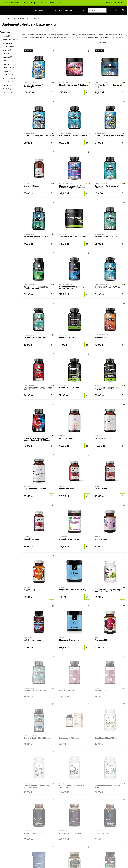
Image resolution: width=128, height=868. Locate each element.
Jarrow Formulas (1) (10, 68)
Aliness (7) (7, 36)
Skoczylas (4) (8, 89)
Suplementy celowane (18, 18)
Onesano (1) (7, 85)
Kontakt (109, 3)
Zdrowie (8, 18)
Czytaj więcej (118, 37)
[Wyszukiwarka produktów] (97, 10)
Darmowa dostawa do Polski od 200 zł (15, 3)
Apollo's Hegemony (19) (11, 39)
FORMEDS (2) (7, 54)
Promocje (80, 10)
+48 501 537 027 (55, 3)
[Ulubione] (53, 51)
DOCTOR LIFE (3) (9, 47)
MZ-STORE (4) (8, 82)
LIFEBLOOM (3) (8, 75)
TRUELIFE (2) (7, 92)
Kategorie (39, 10)
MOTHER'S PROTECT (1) (11, 78)
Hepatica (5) (7, 64)
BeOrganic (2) (8, 43)
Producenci (54, 10)
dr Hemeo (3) (8, 50)
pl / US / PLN (120, 3)
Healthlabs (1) (8, 61)
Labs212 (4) (7, 71)
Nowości (68, 10)
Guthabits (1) (7, 57)
